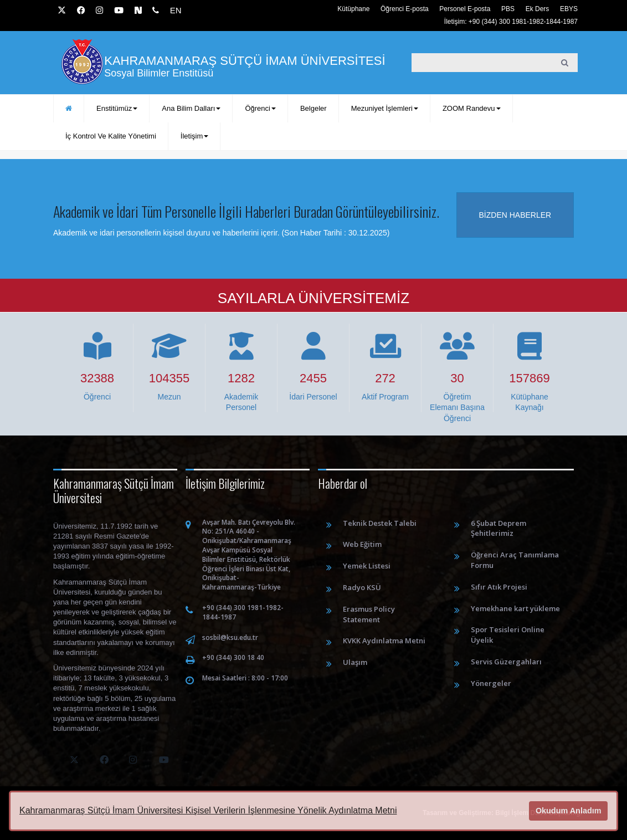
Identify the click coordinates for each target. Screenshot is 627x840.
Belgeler (313, 108)
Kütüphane (353, 9)
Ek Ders (538, 9)
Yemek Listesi (367, 566)
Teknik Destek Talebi (380, 523)
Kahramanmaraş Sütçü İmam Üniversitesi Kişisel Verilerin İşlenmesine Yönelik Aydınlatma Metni (208, 810)
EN (176, 10)
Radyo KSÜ (362, 587)
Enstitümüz (117, 108)
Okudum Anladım (569, 811)
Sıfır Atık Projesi (499, 587)
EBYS (569, 9)
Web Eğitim (362, 544)
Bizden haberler (515, 215)
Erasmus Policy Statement (369, 614)
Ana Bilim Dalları (191, 108)
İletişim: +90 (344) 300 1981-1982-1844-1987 (511, 22)
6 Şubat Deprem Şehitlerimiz (498, 528)
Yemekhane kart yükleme (515, 608)
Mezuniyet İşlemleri (385, 108)
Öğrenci (260, 108)
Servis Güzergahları (506, 662)
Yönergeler (491, 683)
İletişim (194, 136)
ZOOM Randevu (472, 108)
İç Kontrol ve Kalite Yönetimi (111, 136)
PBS (508, 9)
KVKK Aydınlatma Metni (384, 641)
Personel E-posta (465, 9)
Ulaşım (355, 662)
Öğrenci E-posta (405, 9)
